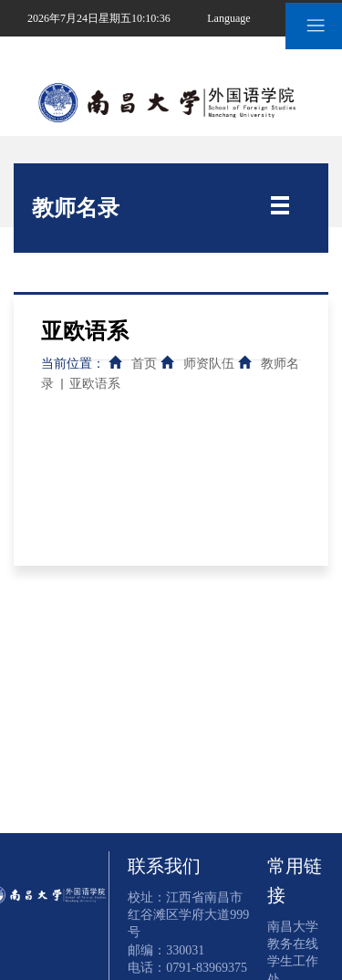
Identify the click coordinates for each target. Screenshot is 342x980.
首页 (144, 364)
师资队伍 (209, 364)
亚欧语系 (95, 384)
